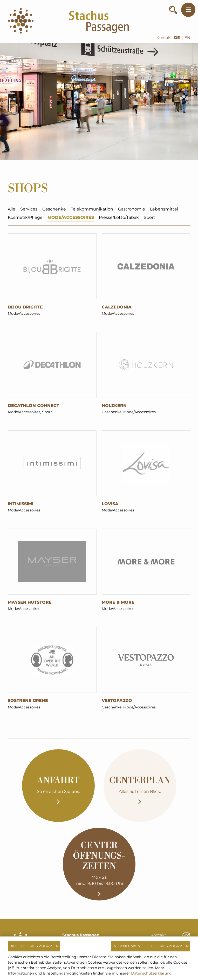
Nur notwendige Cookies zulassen (151, 946)
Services (29, 210)
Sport (149, 218)
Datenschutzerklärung (151, 973)
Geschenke (54, 210)
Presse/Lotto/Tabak (119, 218)
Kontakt (164, 38)
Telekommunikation (92, 210)
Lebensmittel (164, 210)
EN (187, 38)
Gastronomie (132, 210)
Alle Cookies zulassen (35, 946)
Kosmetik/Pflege (25, 218)
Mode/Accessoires (71, 218)
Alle (12, 210)
